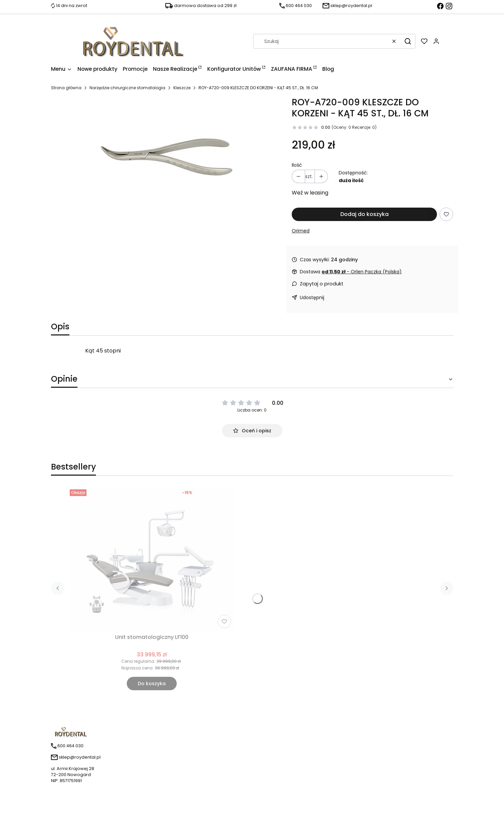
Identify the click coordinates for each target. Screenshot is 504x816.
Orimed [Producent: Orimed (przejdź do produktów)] (301, 231)
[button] (408, 41)
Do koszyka (152, 684)
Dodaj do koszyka (365, 214)
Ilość (297, 165)
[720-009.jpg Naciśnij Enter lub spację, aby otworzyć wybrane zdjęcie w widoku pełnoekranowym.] (166, 154)
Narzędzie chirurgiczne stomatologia (127, 88)
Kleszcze (182, 88)
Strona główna (66, 88)
